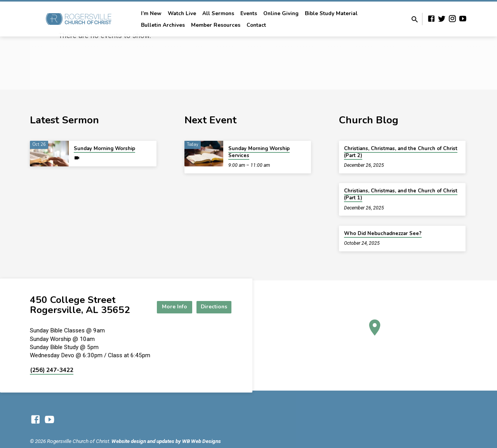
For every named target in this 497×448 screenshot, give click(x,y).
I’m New (151, 13)
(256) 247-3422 (52, 370)
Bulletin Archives (163, 25)
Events (249, 13)
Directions (212, 307)
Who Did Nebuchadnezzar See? (383, 234)
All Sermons (218, 13)
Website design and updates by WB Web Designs (166, 441)
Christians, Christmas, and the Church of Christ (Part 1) (401, 194)
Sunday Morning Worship (104, 149)
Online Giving (281, 13)
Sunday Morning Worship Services (259, 152)
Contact (256, 25)
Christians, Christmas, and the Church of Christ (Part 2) (401, 152)
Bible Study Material (331, 13)
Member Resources (216, 25)
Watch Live (182, 13)
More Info (169, 307)
